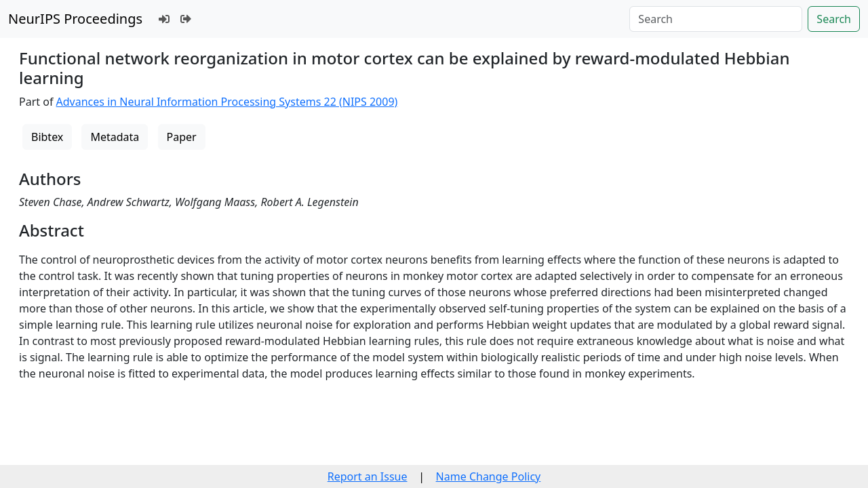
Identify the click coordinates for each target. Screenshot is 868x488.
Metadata (115, 137)
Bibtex (47, 137)
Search (834, 19)
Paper (182, 137)
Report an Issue (368, 476)
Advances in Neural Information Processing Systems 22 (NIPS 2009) (227, 102)
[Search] (716, 19)
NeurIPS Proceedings (75, 19)
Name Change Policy (489, 476)
